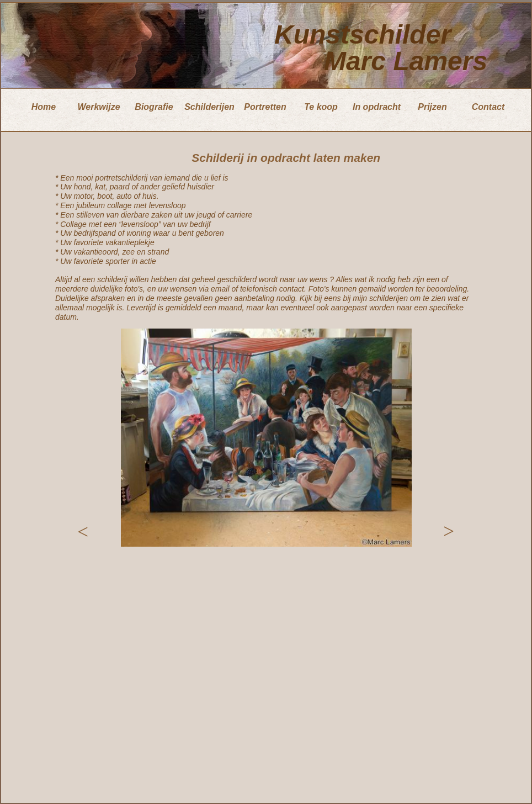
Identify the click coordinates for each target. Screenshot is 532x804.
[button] (83, 532)
